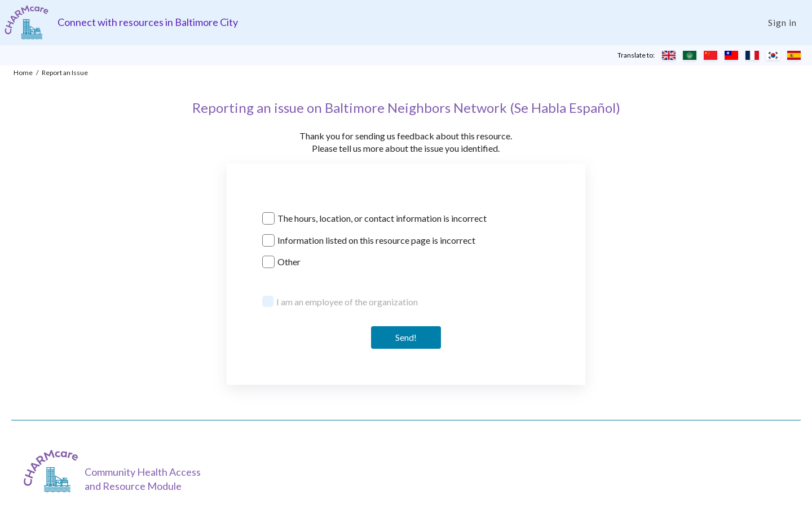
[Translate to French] (752, 55)
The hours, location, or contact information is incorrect (382, 218)
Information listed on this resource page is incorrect (376, 240)
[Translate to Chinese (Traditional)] (731, 55)
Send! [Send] (406, 337)
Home (23, 73)
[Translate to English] (669, 55)
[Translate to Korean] (773, 55)
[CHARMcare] (54, 471)
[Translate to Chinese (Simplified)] (710, 55)
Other (289, 262)
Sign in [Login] (782, 22)
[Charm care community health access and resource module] (27, 22)
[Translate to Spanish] (794, 55)
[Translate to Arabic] (690, 55)
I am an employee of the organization (347, 302)
